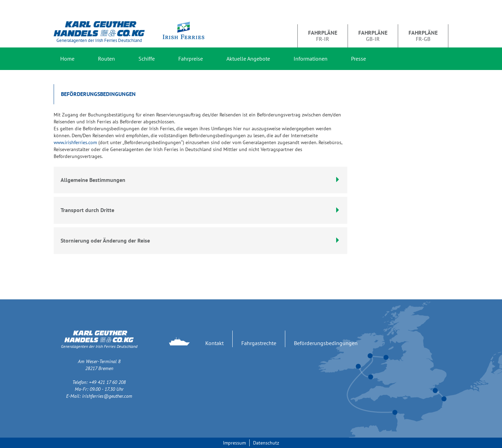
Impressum (234, 443)
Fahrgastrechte (259, 343)
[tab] (200, 210)
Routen (106, 59)
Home (67, 59)
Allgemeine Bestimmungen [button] (200, 180)
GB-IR (373, 36)
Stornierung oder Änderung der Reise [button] (200, 240)
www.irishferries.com (75, 142)
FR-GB (423, 36)
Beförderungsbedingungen (326, 343)
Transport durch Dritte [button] (200, 210)
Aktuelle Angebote (248, 59)
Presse (358, 59)
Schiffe (147, 59)
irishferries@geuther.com (107, 396)
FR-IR (323, 36)
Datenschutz (266, 443)
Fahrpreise (191, 59)
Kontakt (214, 343)
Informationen (311, 59)
